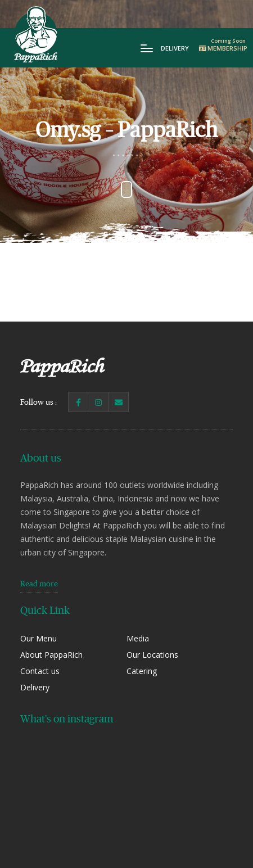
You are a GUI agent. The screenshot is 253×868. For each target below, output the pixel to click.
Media (138, 638)
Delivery (175, 48)
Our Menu (39, 638)
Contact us (40, 671)
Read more (39, 584)
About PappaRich (51, 655)
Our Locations (152, 655)
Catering (142, 671)
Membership (223, 48)
